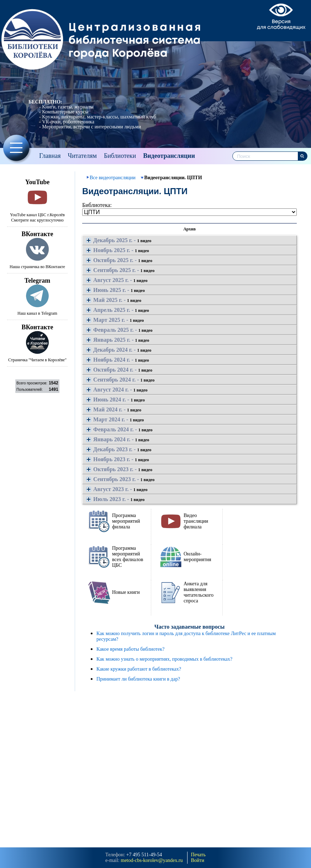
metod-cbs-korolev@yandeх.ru (152, 860)
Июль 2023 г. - (115, 499)
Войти (198, 860)
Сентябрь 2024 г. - (120, 380)
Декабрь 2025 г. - (119, 240)
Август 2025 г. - (117, 280)
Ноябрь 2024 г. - (118, 360)
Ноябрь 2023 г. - (118, 459)
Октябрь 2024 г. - (119, 370)
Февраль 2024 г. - (119, 429)
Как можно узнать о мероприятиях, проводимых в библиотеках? (164, 659)
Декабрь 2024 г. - (119, 350)
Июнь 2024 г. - (115, 400)
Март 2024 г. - (115, 419)
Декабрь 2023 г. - (119, 449)
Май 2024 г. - (114, 409)
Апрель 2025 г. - (118, 310)
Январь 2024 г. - (118, 439)
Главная (50, 156)
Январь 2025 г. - (118, 340)
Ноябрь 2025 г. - (118, 250)
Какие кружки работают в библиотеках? (139, 669)
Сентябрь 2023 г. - (120, 479)
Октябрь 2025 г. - (119, 260)
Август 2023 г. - (117, 489)
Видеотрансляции (169, 156)
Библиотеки (120, 156)
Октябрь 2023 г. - (119, 469)
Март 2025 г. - (115, 320)
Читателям (82, 156)
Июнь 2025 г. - (115, 290)
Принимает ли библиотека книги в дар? (138, 679)
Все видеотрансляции (113, 178)
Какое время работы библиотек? (130, 649)
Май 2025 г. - (114, 300)
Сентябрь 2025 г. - (120, 270)
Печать (198, 855)
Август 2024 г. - (117, 390)
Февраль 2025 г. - (119, 330)
